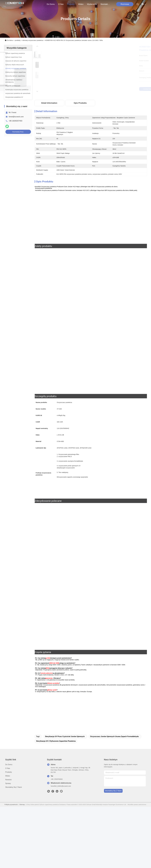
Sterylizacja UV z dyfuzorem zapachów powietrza (56, 802)
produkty (71, 4)
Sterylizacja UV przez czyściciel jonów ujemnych (65, 798)
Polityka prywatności (11, 866)
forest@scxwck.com (16, 117)
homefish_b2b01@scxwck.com (61, 847)
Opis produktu (80, 103)
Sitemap (22, 866)
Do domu (51, 4)
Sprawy (8, 845)
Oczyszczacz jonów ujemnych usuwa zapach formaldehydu (114, 798)
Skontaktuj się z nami (105, 4)
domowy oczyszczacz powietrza (33, 40)
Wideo (81, 4)
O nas (61, 4)
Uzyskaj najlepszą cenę (108, 89)
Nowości (8, 841)
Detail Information (49, 103)
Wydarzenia (92, 4)
